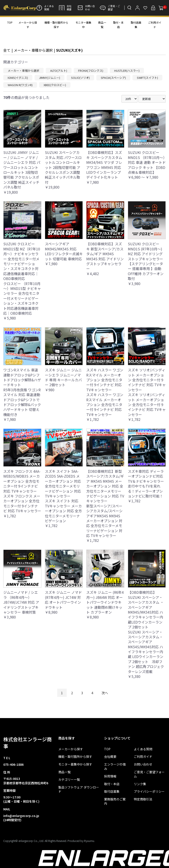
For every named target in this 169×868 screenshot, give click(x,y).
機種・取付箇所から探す (56, 25)
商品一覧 (102, 25)
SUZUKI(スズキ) (69, 50)
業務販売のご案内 (115, 801)
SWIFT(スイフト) (147, 78)
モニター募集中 (83, 25)
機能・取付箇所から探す (75, 757)
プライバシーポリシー (149, 791)
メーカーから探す (28, 25)
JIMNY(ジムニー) (50, 78)
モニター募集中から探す (75, 764)
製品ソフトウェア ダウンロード (79, 790)
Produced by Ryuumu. (81, 841)
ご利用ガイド (155, 25)
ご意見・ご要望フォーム (149, 774)
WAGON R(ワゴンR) (20, 85)
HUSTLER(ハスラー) (127, 71)
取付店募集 (136, 25)
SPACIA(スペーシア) (113, 78)
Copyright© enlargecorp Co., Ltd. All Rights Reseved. (35, 841)
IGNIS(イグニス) (18, 78)
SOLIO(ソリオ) (80, 78)
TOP (10, 22)
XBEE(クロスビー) (55, 85)
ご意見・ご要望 (110, 8)
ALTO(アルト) (59, 71)
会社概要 (65, 8)
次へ (105, 693)
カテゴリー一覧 (69, 780)
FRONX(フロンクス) (91, 71)
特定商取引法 (143, 799)
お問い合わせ (86, 8)
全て (7, 50)
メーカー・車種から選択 (33, 50)
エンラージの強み (115, 767)
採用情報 (110, 776)
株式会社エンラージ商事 (28, 742)
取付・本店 (118, 25)
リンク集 (140, 784)
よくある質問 (45, 8)
